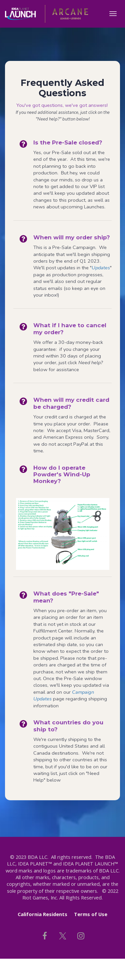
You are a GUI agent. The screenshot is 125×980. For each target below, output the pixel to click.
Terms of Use (91, 914)
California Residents (42, 914)
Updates (101, 268)
